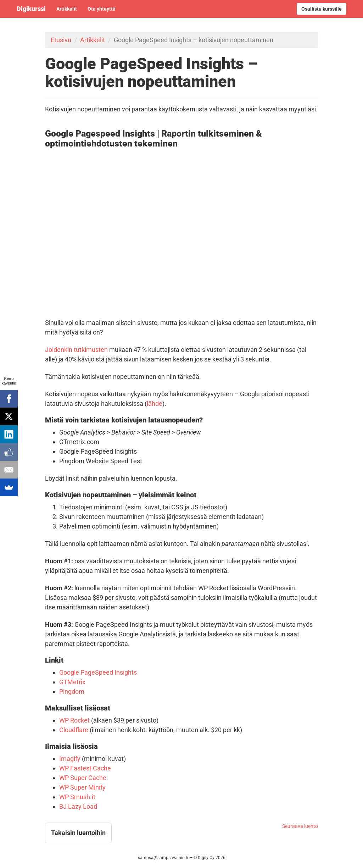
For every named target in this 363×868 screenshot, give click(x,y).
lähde (155, 403)
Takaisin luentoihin (78, 833)
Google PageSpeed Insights (98, 672)
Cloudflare (74, 730)
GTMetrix (72, 682)
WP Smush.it (77, 797)
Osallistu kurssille (322, 9)
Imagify (70, 759)
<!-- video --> (181, 230)
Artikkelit (67, 9)
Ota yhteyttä (102, 9)
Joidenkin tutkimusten (76, 350)
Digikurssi (31, 9)
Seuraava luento (300, 826)
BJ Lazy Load (78, 806)
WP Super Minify (82, 787)
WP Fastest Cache (85, 768)
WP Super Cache (83, 778)
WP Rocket (74, 720)
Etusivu (61, 40)
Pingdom (72, 692)
